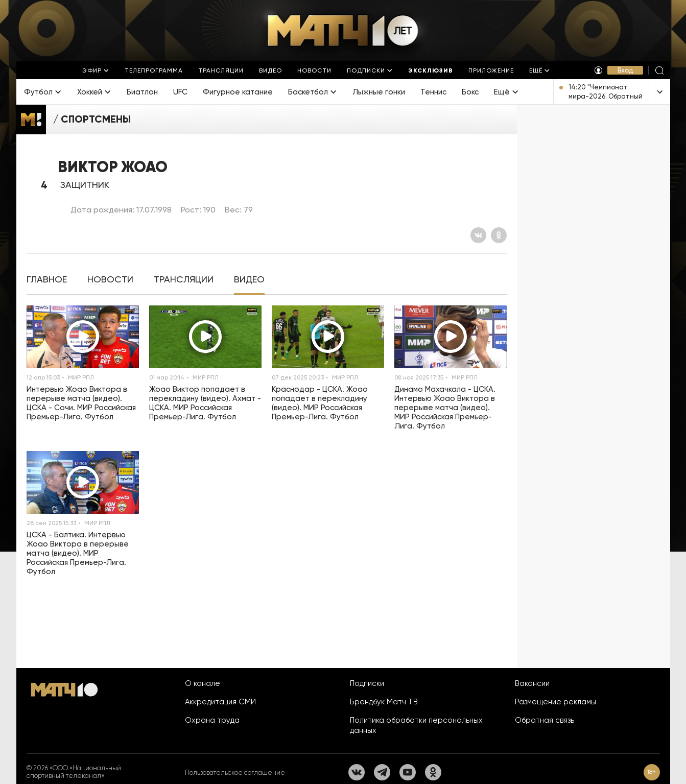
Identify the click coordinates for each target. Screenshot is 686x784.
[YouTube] (408, 772)
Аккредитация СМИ (220, 702)
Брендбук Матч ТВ (384, 702)
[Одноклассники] (499, 235)
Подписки (367, 683)
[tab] (47, 280)
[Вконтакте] (478, 235)
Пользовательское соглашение (235, 773)
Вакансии (532, 683)
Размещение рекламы (555, 702)
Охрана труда (212, 720)
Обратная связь (545, 720)
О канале (203, 683)
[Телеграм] (382, 772)
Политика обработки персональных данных (416, 725)
